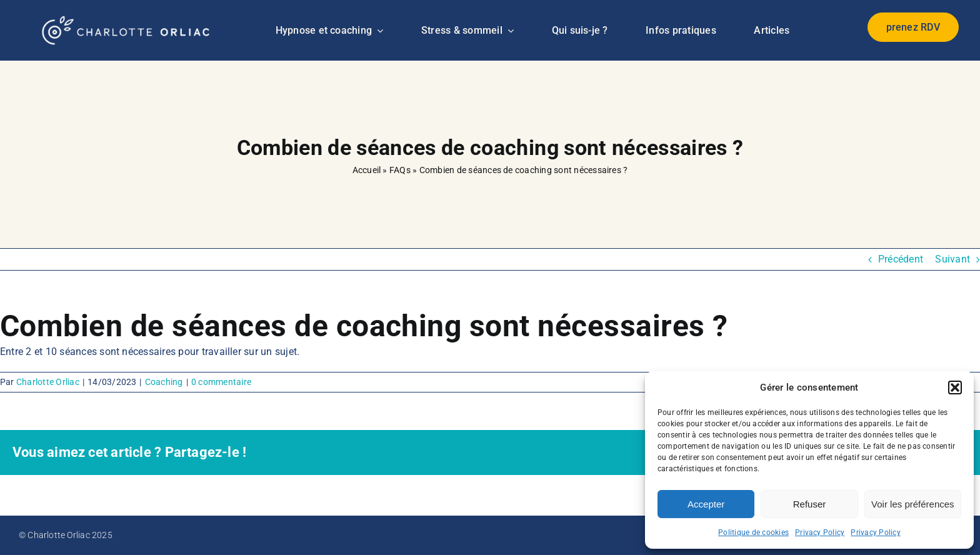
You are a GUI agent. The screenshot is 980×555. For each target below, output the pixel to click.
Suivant (952, 259)
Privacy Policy (820, 532)
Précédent (901, 259)
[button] (955, 387)
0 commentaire (221, 382)
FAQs (400, 170)
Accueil (367, 170)
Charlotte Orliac (48, 382)
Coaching (164, 382)
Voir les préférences (913, 504)
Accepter (706, 504)
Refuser (810, 504)
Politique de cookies (753, 532)
